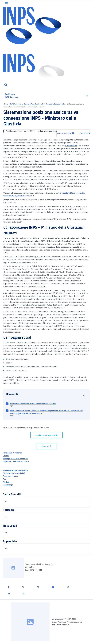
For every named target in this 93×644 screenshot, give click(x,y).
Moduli (6, 482)
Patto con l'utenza (11, 476)
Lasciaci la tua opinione (46, 435)
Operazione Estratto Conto (55, 104)
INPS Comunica (16, 104)
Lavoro (6, 456)
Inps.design (8, 485)
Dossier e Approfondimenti (34, 104)
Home (6, 104)
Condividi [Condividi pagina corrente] (85, 133)
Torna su (46, 446)
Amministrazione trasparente (15, 470)
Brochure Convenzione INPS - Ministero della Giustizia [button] (33, 404)
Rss (4, 479)
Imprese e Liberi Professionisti (16, 461)
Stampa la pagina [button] (65, 133)
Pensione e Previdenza (12, 453)
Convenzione (71, 146)
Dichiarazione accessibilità (14, 473)
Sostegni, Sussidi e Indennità (15, 459)
